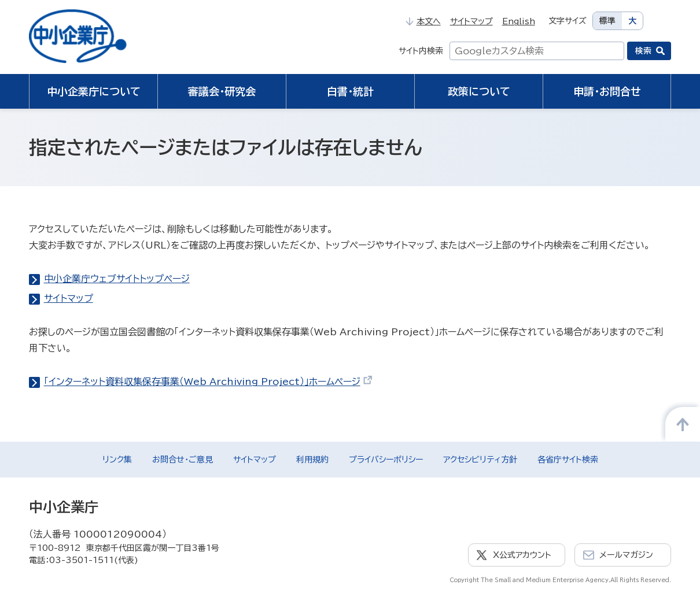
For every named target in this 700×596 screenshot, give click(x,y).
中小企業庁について (94, 91)
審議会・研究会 (222, 91)
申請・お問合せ (607, 91)
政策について (479, 91)
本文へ (423, 21)
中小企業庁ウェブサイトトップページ (117, 279)
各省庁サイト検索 (568, 460)
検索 (643, 51)
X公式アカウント (522, 555)
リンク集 (117, 460)
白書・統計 (350, 91)
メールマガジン (626, 555)
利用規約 (312, 460)
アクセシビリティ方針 (480, 460)
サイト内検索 (421, 51)
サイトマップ (471, 21)
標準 (607, 21)
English (519, 21)
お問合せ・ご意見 (183, 460)
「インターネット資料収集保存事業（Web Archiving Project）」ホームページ (209, 382)
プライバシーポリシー (386, 460)
